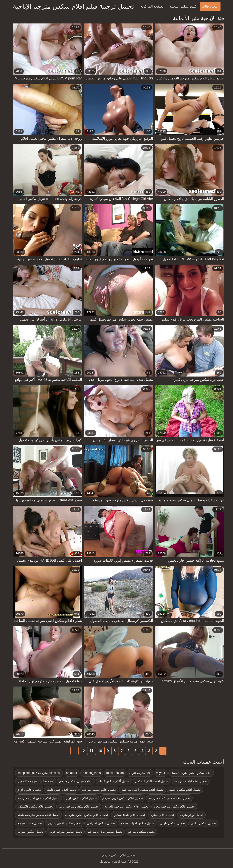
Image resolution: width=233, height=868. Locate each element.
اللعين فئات (208, 6)
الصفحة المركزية (150, 6)
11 (90, 751)
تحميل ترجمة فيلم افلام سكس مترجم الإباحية (71, 6)
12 (81, 751)
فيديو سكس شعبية (181, 6)
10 (98, 751)
